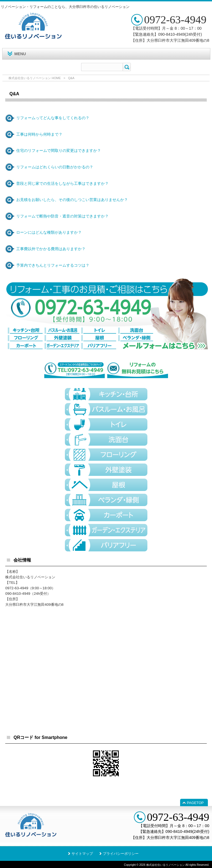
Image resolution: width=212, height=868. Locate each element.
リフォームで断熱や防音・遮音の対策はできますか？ (62, 216)
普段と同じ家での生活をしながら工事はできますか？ (62, 183)
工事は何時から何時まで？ (39, 134)
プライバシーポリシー (121, 854)
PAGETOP (195, 803)
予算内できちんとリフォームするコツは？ (53, 265)
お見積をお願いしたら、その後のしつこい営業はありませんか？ (72, 200)
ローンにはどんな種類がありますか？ (49, 232)
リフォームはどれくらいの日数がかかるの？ (55, 167)
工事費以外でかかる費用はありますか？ (51, 249)
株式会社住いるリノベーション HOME (35, 78)
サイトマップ (82, 854)
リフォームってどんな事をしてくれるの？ (53, 118)
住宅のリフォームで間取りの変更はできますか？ (59, 150)
